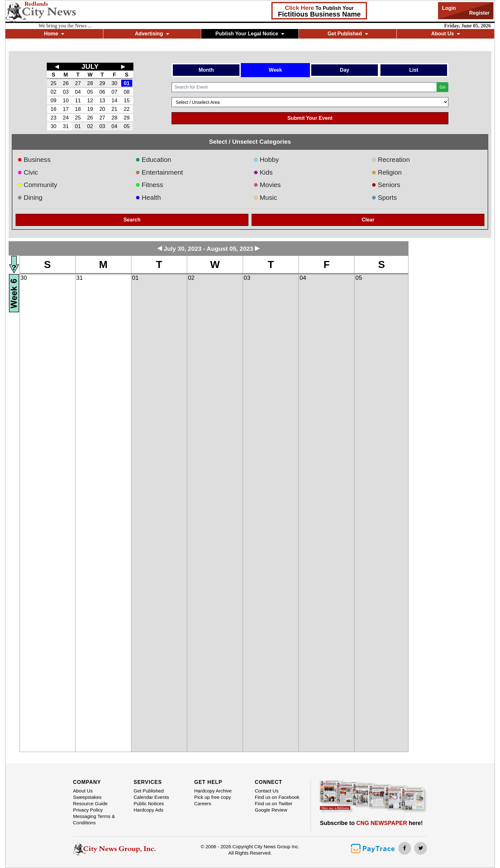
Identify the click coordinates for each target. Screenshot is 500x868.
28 (90, 83)
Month (206, 70)
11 (78, 100)
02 (53, 92)
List (414, 70)
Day (345, 70)
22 (127, 109)
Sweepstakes (87, 797)
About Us (445, 34)
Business (34, 159)
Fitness (149, 185)
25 (53, 83)
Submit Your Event (310, 118)
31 (66, 126)
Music (265, 197)
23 (53, 118)
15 (127, 100)
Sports (384, 197)
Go (442, 87)
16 (53, 109)
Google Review (271, 810)
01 (127, 83)
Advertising (152, 34)
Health (148, 197)
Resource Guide (90, 803)
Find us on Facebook (277, 797)
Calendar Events (151, 797)
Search (132, 220)
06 (102, 92)
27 (78, 83)
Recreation (391, 159)
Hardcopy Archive (213, 791)
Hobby (266, 159)
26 (66, 83)
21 (114, 109)
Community (37, 185)
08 (127, 92)
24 (66, 118)
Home (54, 34)
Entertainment (159, 172)
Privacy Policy (88, 810)
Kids (263, 172)
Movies (267, 185)
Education (153, 159)
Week (276, 70)
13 (102, 100)
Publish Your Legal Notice (250, 34)
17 (66, 109)
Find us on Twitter (274, 803)
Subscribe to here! (371, 823)
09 (53, 100)
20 (102, 109)
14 (114, 100)
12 (90, 100)
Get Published (348, 34)
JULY (90, 66)
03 (66, 92)
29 (102, 83)
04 (78, 92)
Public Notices (149, 803)
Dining (30, 197)
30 (114, 83)
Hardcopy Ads (148, 810)
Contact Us (267, 791)
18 (78, 109)
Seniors (386, 185)
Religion (387, 172)
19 (90, 109)
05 (90, 92)
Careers (203, 803)
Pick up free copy (213, 797)
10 (66, 100)
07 (114, 92)
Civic (28, 172)
